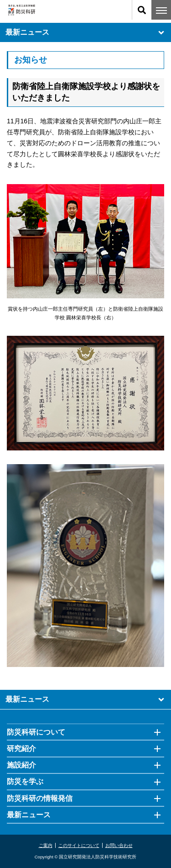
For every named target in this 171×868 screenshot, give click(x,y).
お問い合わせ (119, 845)
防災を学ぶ (25, 781)
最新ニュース (85, 33)
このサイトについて (79, 845)
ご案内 (46, 845)
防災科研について (36, 732)
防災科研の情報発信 (40, 798)
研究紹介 (21, 749)
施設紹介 (21, 765)
